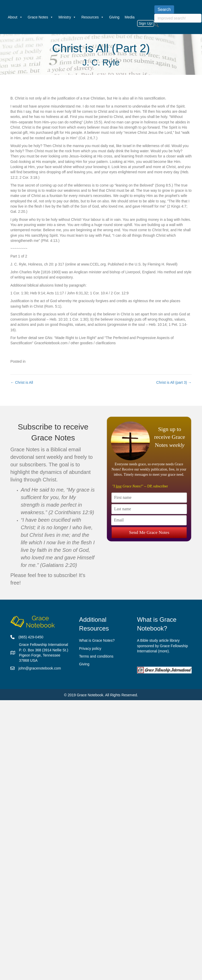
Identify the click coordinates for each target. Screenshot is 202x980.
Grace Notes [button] (41, 17)
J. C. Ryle (101, 62)
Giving (114, 17)
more (163, 651)
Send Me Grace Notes (149, 532)
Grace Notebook (90, 695)
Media (130, 17)
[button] (157, 25)
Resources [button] (93, 17)
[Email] (149, 520)
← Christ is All (22, 382)
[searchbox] (178, 18)
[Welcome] (3, 17)
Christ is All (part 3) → (174, 382)
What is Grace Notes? (97, 640)
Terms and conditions (96, 656)
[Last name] (149, 509)
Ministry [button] (67, 17)
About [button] (15, 17)
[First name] (149, 497)
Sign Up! (146, 23)
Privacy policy (90, 648)
